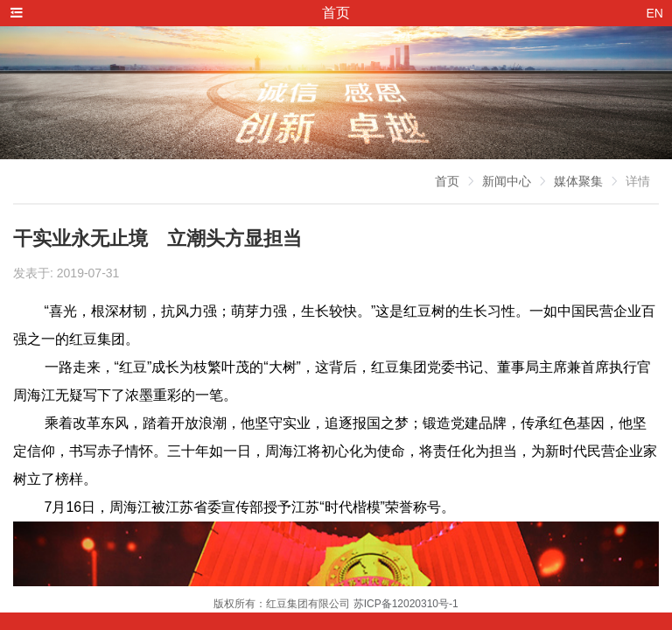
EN (655, 13)
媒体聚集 (578, 181)
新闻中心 (507, 181)
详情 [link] (638, 181)
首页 (447, 181)
